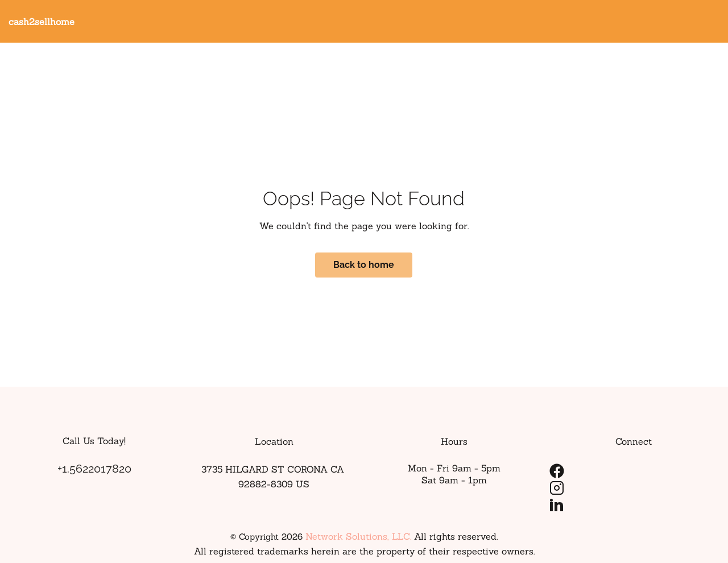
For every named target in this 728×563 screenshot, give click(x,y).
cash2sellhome (42, 22)
